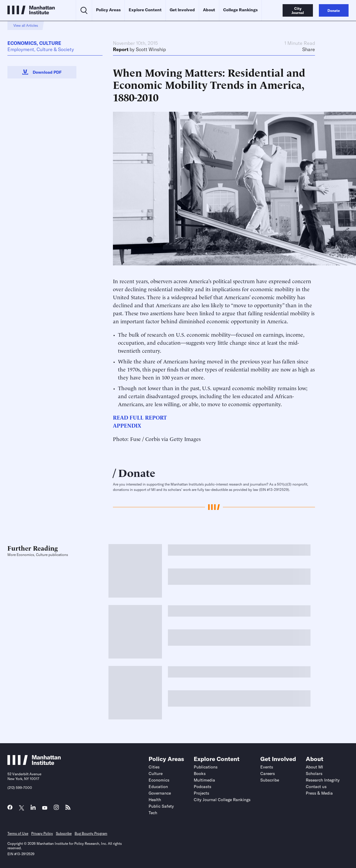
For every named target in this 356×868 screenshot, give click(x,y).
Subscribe (270, 780)
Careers (268, 774)
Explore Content (145, 10)
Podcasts (203, 787)
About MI (314, 767)
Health (155, 800)
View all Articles (26, 25)
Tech (153, 813)
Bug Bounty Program (91, 833)
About (209, 10)
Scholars (314, 774)
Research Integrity (323, 780)
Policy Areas (108, 10)
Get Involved (182, 10)
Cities (154, 767)
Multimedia (204, 780)
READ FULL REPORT (140, 417)
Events (267, 767)
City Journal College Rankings (222, 800)
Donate (137, 472)
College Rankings (240, 10)
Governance (160, 793)
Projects (201, 793)
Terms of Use (18, 833)
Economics (22, 43)
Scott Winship (151, 49)
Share (309, 49)
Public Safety (161, 806)
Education (158, 787)
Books (200, 774)
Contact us (316, 787)
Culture (50, 43)
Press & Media (319, 793)
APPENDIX (127, 425)
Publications (206, 767)
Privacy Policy (42, 833)
